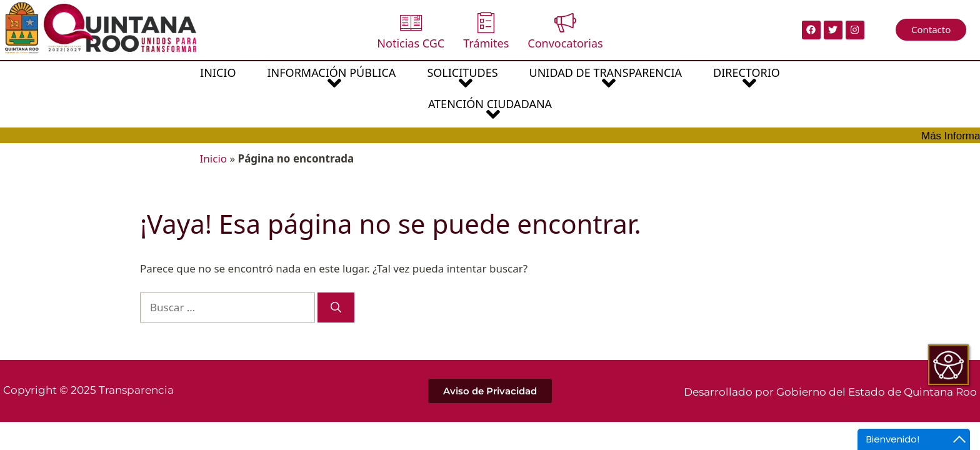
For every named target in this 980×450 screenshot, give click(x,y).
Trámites (486, 31)
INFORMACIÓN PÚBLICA (254, 80)
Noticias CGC (411, 31)
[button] (254, 79)
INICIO (140, 72)
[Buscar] (336, 276)
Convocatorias (565, 31)
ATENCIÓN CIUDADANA (796, 80)
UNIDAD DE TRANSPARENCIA (528, 80)
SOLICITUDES (385, 80)
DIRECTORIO (669, 80)
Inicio (214, 127)
